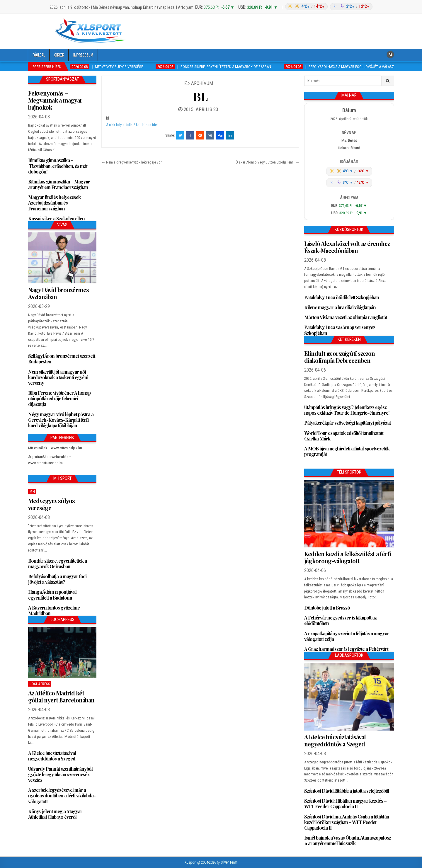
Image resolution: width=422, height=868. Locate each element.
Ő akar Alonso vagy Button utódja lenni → (267, 162)
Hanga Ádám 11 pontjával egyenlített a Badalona (52, 595)
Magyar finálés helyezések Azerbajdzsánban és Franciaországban (54, 203)
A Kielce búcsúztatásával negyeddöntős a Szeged (52, 756)
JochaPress (40, 684)
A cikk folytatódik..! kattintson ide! (132, 125)
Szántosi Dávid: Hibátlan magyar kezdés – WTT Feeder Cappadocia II (345, 804)
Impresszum (83, 55)
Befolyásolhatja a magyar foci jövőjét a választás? (57, 579)
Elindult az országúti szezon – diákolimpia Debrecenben (342, 357)
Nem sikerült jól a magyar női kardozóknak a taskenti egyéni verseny (58, 377)
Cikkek (59, 55)
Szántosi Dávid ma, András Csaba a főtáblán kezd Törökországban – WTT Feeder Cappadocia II (347, 822)
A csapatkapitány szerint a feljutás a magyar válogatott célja (347, 636)
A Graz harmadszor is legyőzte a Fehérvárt (346, 649)
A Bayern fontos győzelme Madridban (54, 610)
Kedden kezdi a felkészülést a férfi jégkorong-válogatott (348, 557)
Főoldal (39, 55)
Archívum (202, 83)
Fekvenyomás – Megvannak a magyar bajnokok (55, 100)
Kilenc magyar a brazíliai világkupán (340, 307)
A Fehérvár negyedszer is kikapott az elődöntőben (340, 620)
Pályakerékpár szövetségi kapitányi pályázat (347, 423)
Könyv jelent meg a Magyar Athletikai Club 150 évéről (55, 814)
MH (32, 492)
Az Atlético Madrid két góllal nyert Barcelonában (61, 696)
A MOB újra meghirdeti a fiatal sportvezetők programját (347, 451)
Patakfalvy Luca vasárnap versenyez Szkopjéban (340, 330)
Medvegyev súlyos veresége (51, 504)
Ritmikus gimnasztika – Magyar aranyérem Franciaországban (59, 184)
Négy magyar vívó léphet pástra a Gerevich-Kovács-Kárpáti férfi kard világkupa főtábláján (61, 420)
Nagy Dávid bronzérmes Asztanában (58, 293)
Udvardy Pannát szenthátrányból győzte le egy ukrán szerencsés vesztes (60, 774)
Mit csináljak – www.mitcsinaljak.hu (55, 448)
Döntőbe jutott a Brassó (327, 608)
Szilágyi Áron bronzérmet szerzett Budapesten (62, 359)
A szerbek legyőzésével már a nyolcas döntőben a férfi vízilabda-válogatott (62, 795)
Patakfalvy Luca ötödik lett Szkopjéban (342, 297)
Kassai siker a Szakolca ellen (56, 218)
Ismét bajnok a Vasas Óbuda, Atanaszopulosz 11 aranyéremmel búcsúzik (348, 840)
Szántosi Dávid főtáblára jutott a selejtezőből (347, 791)
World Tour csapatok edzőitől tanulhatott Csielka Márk (344, 436)
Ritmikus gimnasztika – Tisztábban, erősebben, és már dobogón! (58, 166)
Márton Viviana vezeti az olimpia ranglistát (346, 317)
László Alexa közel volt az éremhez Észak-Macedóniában (347, 247)
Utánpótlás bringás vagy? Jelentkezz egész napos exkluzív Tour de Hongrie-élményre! (347, 410)
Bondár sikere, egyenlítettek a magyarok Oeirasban (57, 564)
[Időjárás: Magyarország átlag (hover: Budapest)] (328, 7)
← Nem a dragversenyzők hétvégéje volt (132, 162)
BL (200, 96)
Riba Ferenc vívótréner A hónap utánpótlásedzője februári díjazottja (59, 398)
